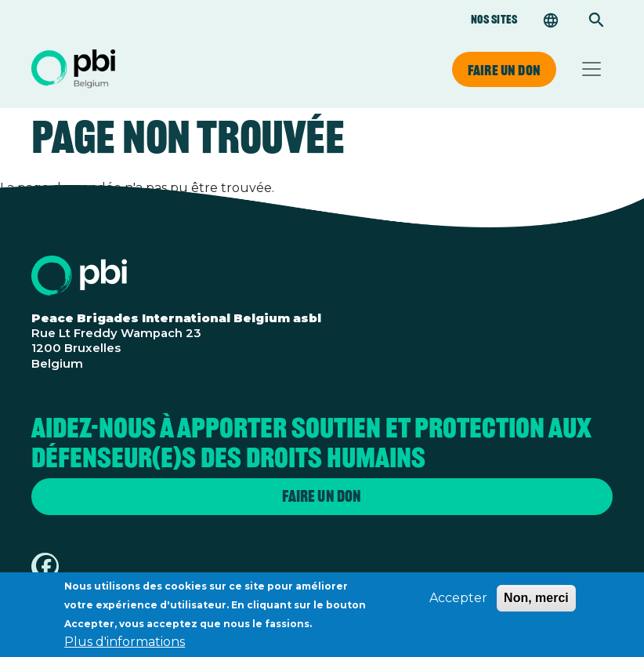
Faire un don (504, 70)
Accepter (458, 604)
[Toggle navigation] (592, 69)
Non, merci (536, 604)
